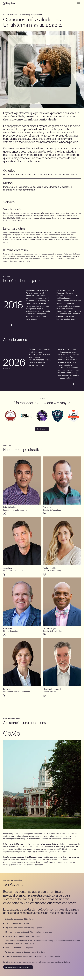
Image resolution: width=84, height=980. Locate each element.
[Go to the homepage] (9, 3)
